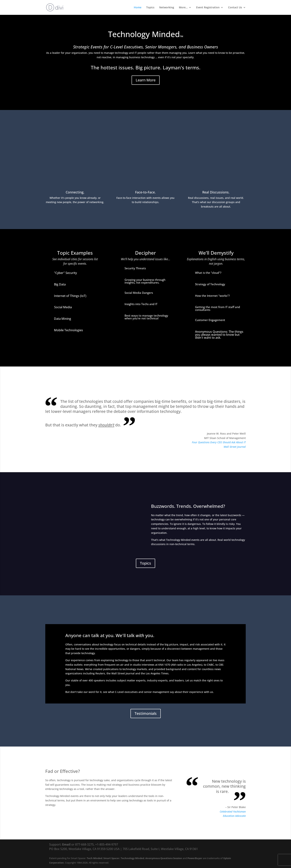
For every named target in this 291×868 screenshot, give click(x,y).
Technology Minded (132, 858)
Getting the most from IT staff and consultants (218, 308)
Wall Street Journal (235, 447)
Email (66, 844)
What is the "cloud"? (208, 273)
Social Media (63, 307)
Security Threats (135, 268)
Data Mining (63, 319)
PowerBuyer (195, 858)
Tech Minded (94, 858)
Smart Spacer (111, 858)
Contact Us (235, 8)
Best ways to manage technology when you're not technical (146, 317)
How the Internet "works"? (212, 296)
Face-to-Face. (145, 192)
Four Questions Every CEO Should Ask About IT (219, 442)
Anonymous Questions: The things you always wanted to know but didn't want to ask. (219, 335)
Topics (150, 8)
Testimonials (146, 713)
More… (183, 8)
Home (138, 8)
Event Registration (208, 8)
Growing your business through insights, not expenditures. (145, 281)
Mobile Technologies (68, 330)
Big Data (60, 284)
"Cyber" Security (65, 273)
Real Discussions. (216, 192)
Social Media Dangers (139, 293)
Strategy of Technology (210, 284)
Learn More (146, 80)
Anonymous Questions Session (164, 858)
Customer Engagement (210, 320)
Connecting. (75, 192)
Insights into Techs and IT (141, 304)
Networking (167, 8)
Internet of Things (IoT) (70, 296)
